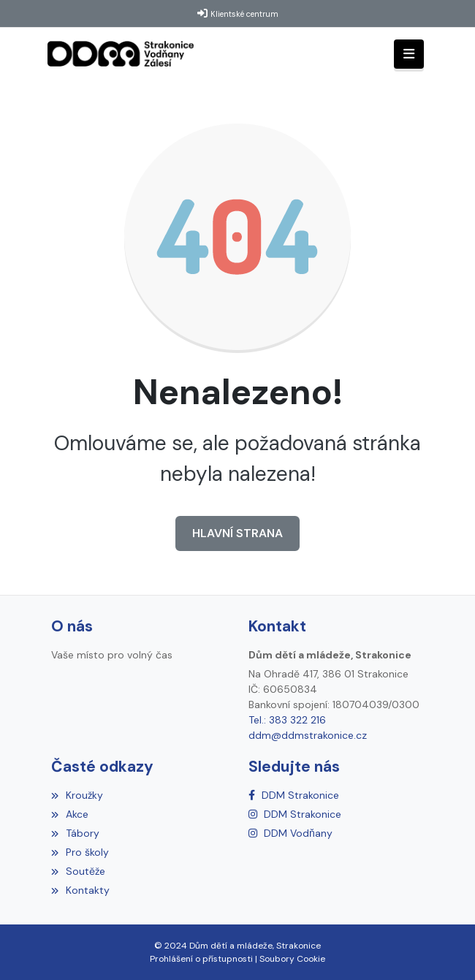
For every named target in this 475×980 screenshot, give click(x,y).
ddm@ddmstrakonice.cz (308, 735)
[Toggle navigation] (409, 54)
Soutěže (78, 871)
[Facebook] (294, 795)
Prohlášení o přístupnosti (201, 959)
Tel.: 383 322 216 (287, 720)
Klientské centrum (244, 14)
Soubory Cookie (292, 959)
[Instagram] (295, 814)
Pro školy (80, 852)
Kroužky (77, 795)
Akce (70, 814)
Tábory (75, 833)
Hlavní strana (237, 533)
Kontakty (80, 890)
